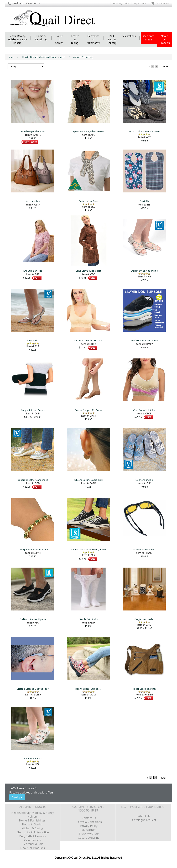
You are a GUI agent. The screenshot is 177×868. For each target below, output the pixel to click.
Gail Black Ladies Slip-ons (33, 619)
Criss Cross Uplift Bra (144, 410)
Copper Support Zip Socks (88, 410)
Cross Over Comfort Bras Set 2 (88, 340)
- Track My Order (88, 834)
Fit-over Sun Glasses (144, 550)
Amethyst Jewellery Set (33, 131)
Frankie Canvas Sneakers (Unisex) (88, 550)
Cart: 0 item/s (160, 3)
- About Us (143, 816)
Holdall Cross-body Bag (144, 689)
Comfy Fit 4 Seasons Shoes (144, 340)
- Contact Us (88, 818)
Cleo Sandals (33, 340)
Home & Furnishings (41, 38)
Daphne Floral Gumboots (88, 689)
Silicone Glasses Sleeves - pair (33, 689)
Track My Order (121, 3)
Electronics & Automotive (93, 39)
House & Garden (59, 39)
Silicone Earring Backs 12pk (88, 480)
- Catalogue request (143, 820)
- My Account (88, 830)
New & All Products (165, 39)
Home (11, 57)
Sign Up (17, 797)
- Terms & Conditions (88, 822)
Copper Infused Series (33, 410)
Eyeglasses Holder (144, 619)
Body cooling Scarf (88, 201)
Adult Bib (144, 201)
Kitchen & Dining (75, 39)
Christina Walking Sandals (144, 271)
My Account (140, 3)
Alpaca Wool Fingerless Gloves (88, 131)
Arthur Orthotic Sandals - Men (144, 131)
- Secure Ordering (88, 838)
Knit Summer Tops (33, 271)
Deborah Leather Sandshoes (33, 480)
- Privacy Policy (88, 826)
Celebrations (129, 36)
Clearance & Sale (149, 38)
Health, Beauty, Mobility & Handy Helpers (17, 39)
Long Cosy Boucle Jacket (88, 271)
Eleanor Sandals (144, 480)
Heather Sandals (33, 758)
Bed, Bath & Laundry (112, 39)
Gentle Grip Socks (88, 619)
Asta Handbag (33, 201)
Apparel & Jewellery (83, 57)
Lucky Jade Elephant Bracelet (33, 550)
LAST (166, 66)
